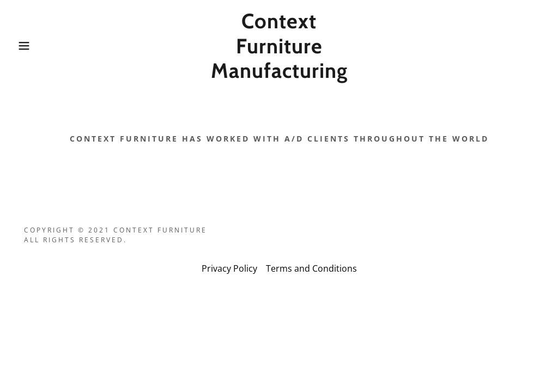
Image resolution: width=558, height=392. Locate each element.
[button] (28, 46)
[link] (279, 75)
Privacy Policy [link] (229, 268)
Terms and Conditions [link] (311, 268)
